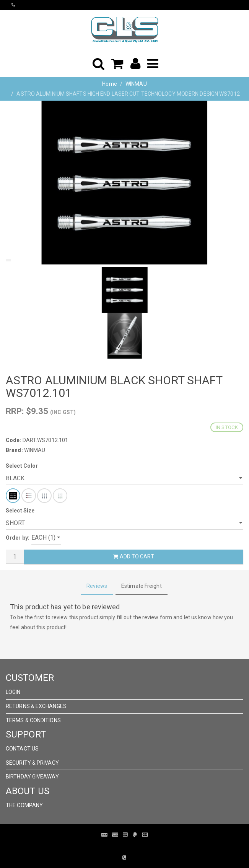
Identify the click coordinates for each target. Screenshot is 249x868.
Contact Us (22, 749)
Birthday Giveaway (32, 777)
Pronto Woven (119, 846)
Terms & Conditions (33, 720)
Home (109, 84)
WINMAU (136, 84)
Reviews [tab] (97, 586)
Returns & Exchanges (36, 706)
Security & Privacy (32, 763)
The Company (24, 805)
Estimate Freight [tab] (142, 586)
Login (13, 692)
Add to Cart (133, 556)
